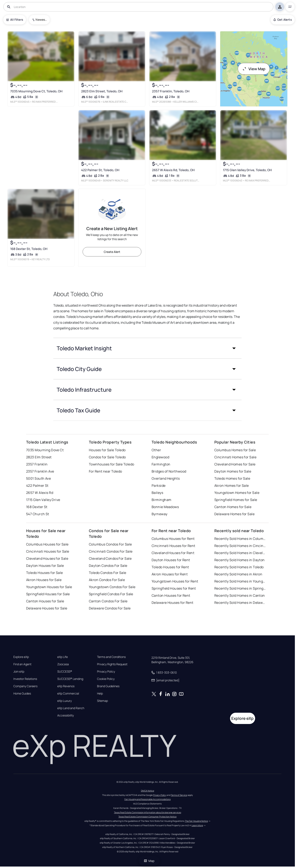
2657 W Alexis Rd (40, 493)
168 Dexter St (37, 507)
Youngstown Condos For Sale (112, 587)
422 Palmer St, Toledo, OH (100, 170)
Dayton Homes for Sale (233, 471)
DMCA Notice (148, 791)
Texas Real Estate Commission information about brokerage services (148, 812)
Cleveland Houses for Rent (173, 553)
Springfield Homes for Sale (236, 500)
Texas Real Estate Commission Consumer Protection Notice (147, 817)
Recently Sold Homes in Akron (238, 574)
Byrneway (160, 514)
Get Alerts (283, 20)
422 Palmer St (37, 486)
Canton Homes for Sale (233, 507)
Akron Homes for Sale (232, 486)
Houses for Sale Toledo (107, 450)
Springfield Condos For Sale (111, 594)
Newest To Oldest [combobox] (41, 20)
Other (156, 450)
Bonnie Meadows (165, 507)
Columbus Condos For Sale (110, 544)
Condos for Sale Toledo (107, 457)
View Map (254, 69)
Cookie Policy (106, 679)
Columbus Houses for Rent (173, 539)
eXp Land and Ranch (71, 708)
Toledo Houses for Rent (170, 567)
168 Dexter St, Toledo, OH (29, 249)
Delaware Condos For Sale (110, 608)
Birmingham (161, 500)
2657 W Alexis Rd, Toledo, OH (173, 170)
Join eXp (19, 672)
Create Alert (112, 252)
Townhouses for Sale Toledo (111, 464)
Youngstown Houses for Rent (175, 581)
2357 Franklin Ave (40, 471)
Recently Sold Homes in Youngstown (240, 581)
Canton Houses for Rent (171, 595)
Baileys (157, 493)
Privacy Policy (106, 672)
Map (149, 861)
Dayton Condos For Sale (108, 566)
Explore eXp (21, 657)
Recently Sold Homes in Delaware (240, 603)
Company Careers (25, 686)
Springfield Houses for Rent (174, 588)
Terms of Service (179, 795)
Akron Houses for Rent (170, 574)
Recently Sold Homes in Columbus (240, 539)
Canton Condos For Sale (108, 601)
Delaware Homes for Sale (234, 514)
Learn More (197, 825)
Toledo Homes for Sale (232, 478)
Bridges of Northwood (169, 471)
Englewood (160, 457)
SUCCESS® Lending (70, 679)
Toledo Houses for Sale (45, 573)
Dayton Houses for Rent (171, 560)
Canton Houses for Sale (45, 601)
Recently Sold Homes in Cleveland (240, 553)
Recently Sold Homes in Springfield (240, 588)
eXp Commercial (68, 693)
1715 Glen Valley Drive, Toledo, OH (247, 170)
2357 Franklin (37, 464)
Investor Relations (25, 679)
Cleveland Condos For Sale (110, 558)
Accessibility (66, 715)
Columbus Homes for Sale (235, 450)
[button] (147, 348)
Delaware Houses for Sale (47, 608)
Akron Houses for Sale (44, 580)
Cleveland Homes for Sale (235, 464)
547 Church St (38, 514)
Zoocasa (63, 664)
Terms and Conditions (111, 657)
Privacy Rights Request (112, 664)
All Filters (15, 20)
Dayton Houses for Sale (45, 566)
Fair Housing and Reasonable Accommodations (148, 799)
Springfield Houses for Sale (48, 594)
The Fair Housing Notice (196, 821)
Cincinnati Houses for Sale (48, 551)
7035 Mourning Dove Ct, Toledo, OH (36, 91)
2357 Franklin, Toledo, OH (171, 91)
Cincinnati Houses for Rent (173, 546)
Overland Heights (166, 478)
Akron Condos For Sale (107, 580)
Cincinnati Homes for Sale (235, 457)
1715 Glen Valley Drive (43, 500)
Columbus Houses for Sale (47, 544)
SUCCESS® (65, 672)
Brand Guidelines (108, 686)
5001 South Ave (38, 478)
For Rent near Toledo (106, 471)
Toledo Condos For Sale (108, 573)
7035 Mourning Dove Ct (45, 450)
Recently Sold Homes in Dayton (240, 560)
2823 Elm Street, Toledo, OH (102, 91)
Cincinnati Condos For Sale (111, 551)
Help (100, 693)
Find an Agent (22, 664)
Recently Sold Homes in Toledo (239, 567)
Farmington (161, 464)
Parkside (159, 486)
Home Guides (22, 693)
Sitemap (102, 701)
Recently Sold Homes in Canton (240, 595)
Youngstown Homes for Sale (237, 493)
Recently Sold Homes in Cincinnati (240, 546)
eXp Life (63, 657)
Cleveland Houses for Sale (47, 558)
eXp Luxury (65, 701)
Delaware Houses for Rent (173, 603)
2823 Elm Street (39, 457)
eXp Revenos (66, 686)
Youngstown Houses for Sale (49, 587)
